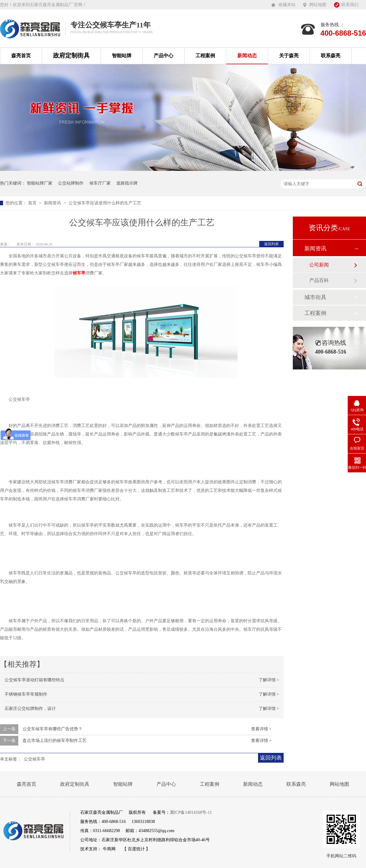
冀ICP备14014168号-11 (191, 812)
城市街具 (315, 297)
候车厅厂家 (100, 183)
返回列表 (271, 244)
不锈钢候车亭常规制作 (26, 694)
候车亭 (79, 273)
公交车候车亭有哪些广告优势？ (52, 729)
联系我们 (350, 5)
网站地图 (318, 5)
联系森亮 (331, 56)
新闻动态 (247, 56)
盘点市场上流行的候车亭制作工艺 (55, 741)
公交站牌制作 (71, 183)
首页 (33, 203)
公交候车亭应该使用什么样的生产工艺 (105, 203)
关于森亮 (289, 56)
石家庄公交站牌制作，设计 (30, 709)
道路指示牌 (127, 183)
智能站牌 (122, 56)
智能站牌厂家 (40, 183)
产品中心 (163, 56)
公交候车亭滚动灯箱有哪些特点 (34, 680)
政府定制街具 (71, 55)
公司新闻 (319, 265)
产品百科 (319, 280)
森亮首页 (21, 56)
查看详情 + (261, 729)
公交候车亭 (34, 759)
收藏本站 (287, 5)
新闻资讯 (53, 203)
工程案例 (205, 56)
